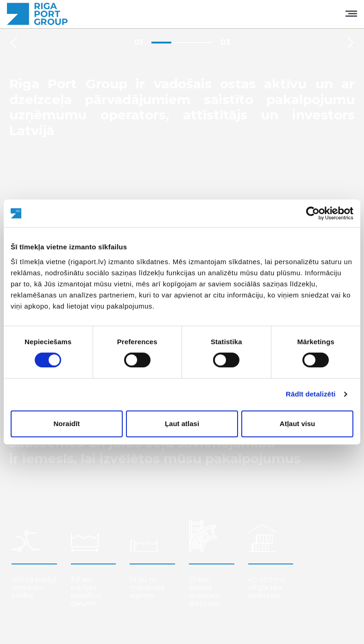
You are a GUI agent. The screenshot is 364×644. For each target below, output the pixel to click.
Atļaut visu (298, 424)
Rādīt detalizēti (311, 394)
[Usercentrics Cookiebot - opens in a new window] (313, 213)
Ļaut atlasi (182, 424)
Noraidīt (66, 424)
